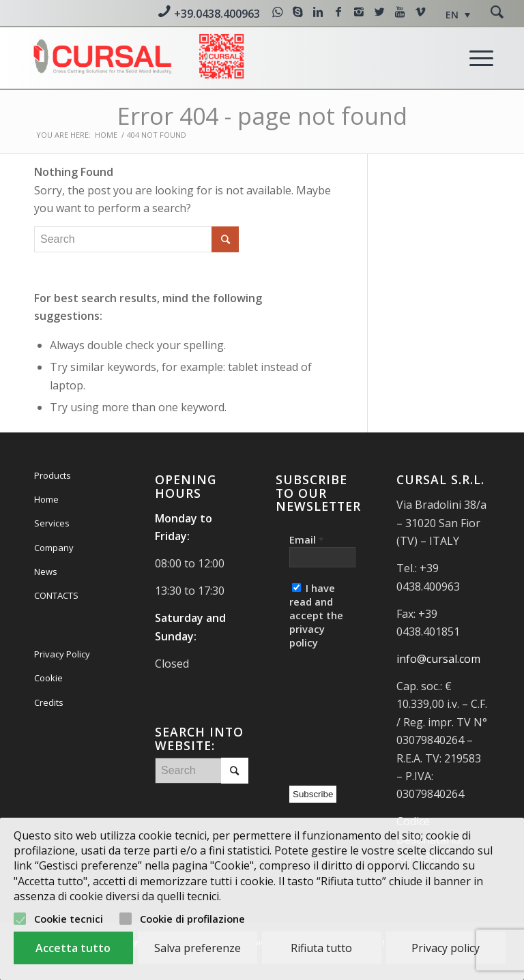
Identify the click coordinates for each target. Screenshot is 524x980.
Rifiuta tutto (321, 948)
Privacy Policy (62, 654)
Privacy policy (446, 948)
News (46, 571)
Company (54, 548)
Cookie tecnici (69, 919)
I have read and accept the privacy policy (316, 615)
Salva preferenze (198, 948)
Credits (49, 702)
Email (306, 539)
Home (106, 135)
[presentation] (345, 714)
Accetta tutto (73, 948)
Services (52, 523)
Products (53, 475)
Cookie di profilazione (192, 919)
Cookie (48, 678)
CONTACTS (56, 595)
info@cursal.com (438, 659)
